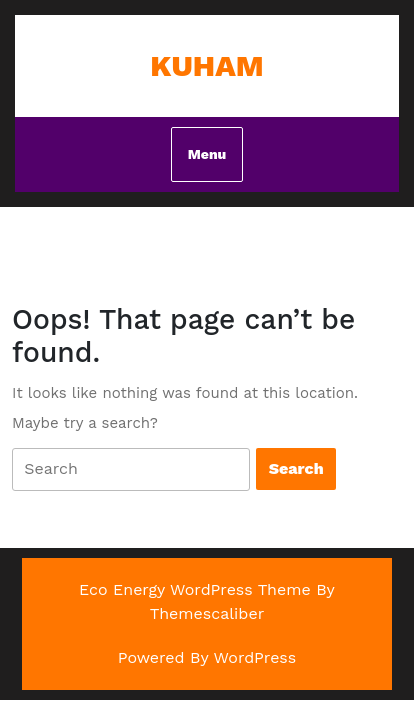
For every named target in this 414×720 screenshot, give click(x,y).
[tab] (131, 469)
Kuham (206, 65)
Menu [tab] (207, 154)
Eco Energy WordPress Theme (195, 589)
